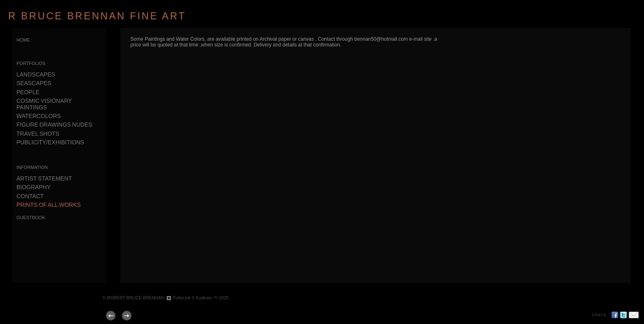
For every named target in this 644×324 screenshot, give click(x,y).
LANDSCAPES (36, 74)
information (32, 167)
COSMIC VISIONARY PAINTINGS (44, 104)
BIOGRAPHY (33, 187)
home (23, 39)
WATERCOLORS (39, 116)
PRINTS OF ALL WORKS (49, 205)
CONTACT (30, 196)
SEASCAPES (34, 83)
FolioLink (182, 298)
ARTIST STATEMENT (44, 178)
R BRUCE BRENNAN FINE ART (97, 16)
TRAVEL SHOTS (38, 134)
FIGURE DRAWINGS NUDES (54, 125)
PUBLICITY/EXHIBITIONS (50, 142)
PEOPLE (28, 92)
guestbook (31, 217)
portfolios (31, 63)
